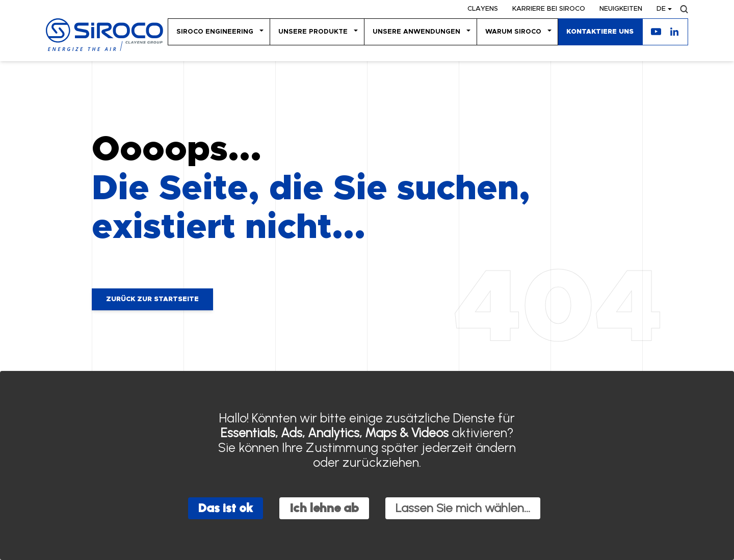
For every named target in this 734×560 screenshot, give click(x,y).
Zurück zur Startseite (152, 299)
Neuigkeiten (621, 9)
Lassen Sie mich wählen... (463, 508)
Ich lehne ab (324, 508)
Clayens (483, 9)
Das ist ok (226, 508)
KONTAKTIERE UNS (600, 32)
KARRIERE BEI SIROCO (549, 9)
